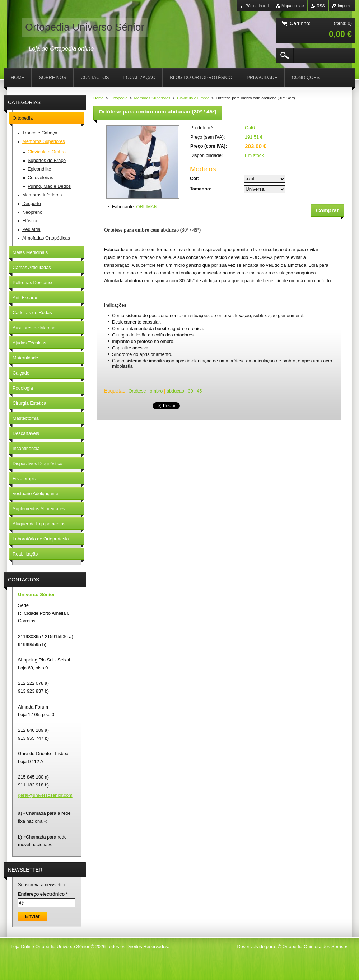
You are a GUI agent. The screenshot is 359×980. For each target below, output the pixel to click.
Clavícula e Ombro (193, 98)
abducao (175, 391)
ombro (156, 391)
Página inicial (257, 6)
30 (190, 391)
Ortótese (137, 391)
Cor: (195, 178)
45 (199, 391)
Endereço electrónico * (43, 894)
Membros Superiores (152, 98)
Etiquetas (115, 391)
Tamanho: (201, 189)
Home (99, 98)
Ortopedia (119, 98)
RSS (321, 6)
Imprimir (345, 6)
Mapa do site (293, 6)
